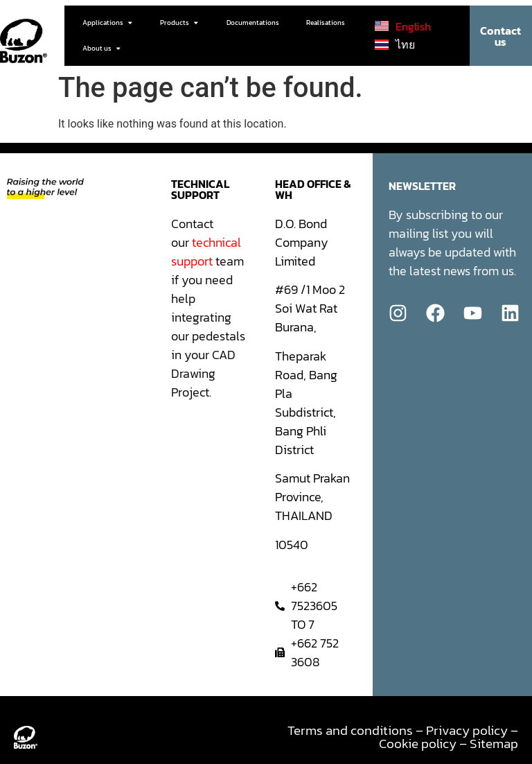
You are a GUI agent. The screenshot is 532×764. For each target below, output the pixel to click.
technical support (206, 252)
